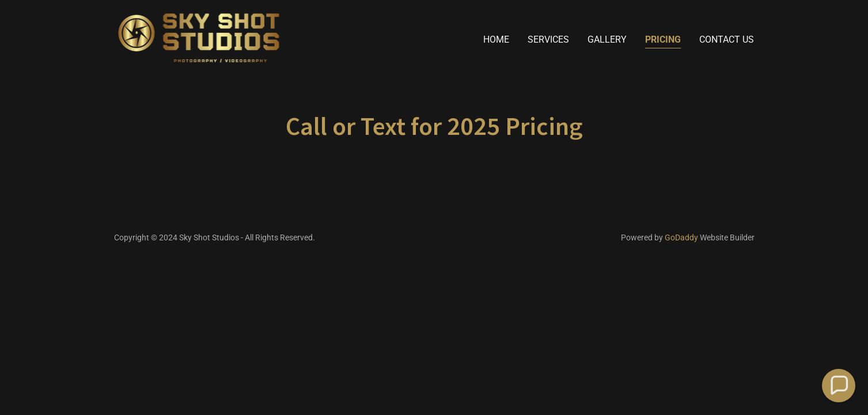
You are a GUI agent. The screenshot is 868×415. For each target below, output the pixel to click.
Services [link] (548, 39)
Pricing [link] (663, 39)
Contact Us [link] (727, 39)
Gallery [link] (607, 39)
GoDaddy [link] (681, 237)
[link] (199, 37)
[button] (839, 386)
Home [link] (496, 39)
